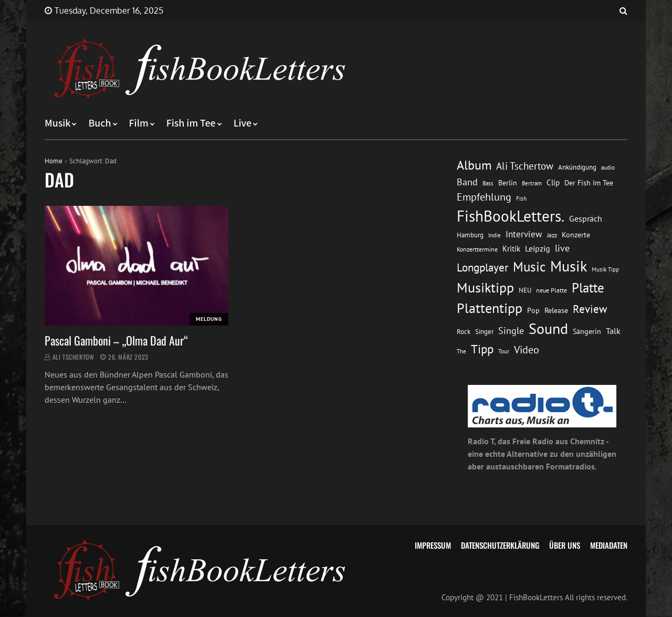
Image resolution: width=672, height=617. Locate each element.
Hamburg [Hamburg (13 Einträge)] (470, 235)
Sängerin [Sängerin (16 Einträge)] (587, 331)
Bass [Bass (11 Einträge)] (488, 183)
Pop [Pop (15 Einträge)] (533, 310)
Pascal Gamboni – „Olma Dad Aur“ (116, 340)
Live (243, 123)
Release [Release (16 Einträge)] (556, 310)
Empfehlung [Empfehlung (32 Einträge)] (484, 197)
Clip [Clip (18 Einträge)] (553, 182)
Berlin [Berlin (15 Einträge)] (508, 183)
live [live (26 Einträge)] (562, 248)
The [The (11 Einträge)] (461, 351)
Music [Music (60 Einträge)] (529, 267)
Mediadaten (609, 545)
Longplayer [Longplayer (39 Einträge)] (482, 267)
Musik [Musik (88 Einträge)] (569, 266)
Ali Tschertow (73, 357)
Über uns (565, 545)
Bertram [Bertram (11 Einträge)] (532, 183)
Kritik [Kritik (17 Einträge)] (511, 249)
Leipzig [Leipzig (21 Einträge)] (538, 248)
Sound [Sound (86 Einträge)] (548, 329)
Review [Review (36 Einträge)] (590, 309)
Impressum (433, 545)
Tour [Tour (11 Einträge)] (504, 351)
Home (54, 161)
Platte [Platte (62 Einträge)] (588, 287)
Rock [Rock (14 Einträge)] (464, 331)
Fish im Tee (191, 123)
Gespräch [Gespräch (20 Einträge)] (586, 218)
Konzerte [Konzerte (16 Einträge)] (576, 234)
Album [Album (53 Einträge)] (474, 165)
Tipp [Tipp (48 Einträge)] (482, 349)
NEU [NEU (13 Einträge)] (525, 290)
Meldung (209, 319)
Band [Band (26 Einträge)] (467, 182)
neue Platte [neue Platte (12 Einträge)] (552, 290)
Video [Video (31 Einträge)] (527, 349)
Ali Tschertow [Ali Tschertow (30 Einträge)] (525, 166)
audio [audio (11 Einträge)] (608, 167)
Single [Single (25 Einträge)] (511, 331)
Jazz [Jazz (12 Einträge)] (552, 235)
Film (139, 123)
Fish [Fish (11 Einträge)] (521, 198)
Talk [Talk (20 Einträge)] (613, 331)
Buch (99, 123)
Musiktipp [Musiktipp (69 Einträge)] (485, 287)
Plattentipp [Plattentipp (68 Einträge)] (490, 308)
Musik (57, 123)
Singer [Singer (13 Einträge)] (484, 332)
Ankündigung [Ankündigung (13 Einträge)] (577, 167)
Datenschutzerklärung (500, 545)
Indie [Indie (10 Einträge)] (495, 235)
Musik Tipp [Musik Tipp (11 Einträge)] (605, 269)
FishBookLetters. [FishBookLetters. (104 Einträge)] (511, 216)
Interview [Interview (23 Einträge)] (524, 234)
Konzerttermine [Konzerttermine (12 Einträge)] (477, 249)
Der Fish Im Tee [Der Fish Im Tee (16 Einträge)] (589, 182)
